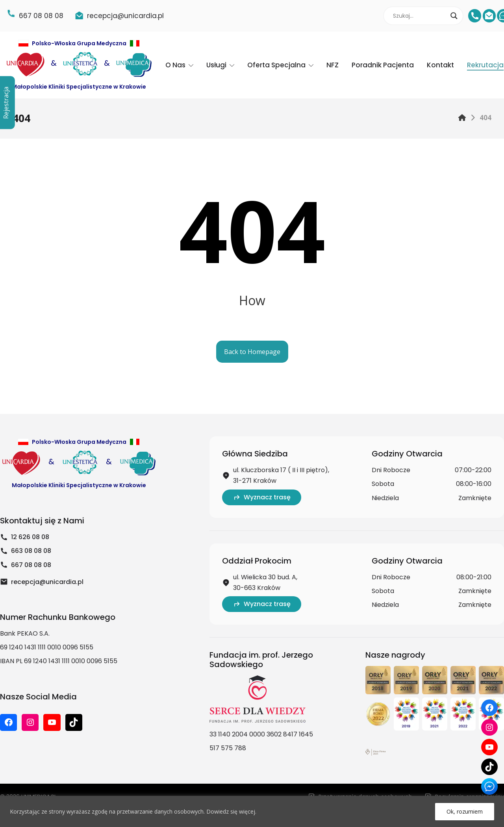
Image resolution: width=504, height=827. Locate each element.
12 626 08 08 (25, 537)
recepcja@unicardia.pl (42, 582)
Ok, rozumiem (465, 811)
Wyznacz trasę (262, 497)
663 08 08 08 (26, 551)
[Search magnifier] (454, 16)
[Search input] (420, 16)
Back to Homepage (252, 352)
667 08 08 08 (26, 565)
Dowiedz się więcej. (231, 811)
